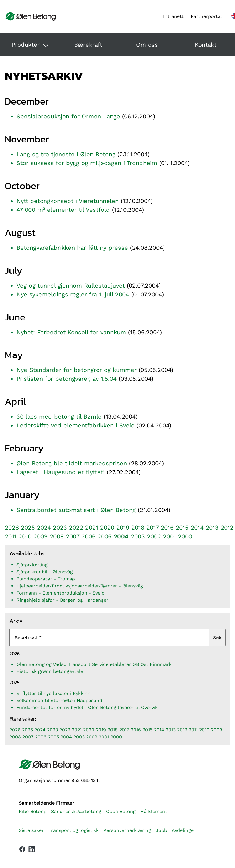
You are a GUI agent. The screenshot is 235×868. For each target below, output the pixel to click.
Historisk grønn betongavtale (50, 671)
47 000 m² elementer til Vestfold (63, 210)
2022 (76, 528)
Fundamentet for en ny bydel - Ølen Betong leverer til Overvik (87, 707)
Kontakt (206, 45)
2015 (182, 528)
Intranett (173, 16)
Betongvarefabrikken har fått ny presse (72, 248)
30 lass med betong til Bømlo (59, 417)
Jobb (161, 830)
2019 (123, 528)
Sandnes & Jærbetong (76, 811)
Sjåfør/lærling (32, 565)
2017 (152, 528)
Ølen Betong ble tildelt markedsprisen (72, 463)
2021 (92, 528)
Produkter (26, 45)
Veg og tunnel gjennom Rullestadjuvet (71, 286)
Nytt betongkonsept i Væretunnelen (68, 201)
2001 (169, 536)
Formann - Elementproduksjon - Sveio (61, 593)
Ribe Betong (33, 811)
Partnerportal (206, 16)
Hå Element (154, 811)
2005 (105, 536)
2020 (107, 528)
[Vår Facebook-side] (22, 849)
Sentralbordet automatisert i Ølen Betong (76, 510)
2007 (73, 536)
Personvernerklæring (127, 830)
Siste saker (31, 830)
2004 (121, 536)
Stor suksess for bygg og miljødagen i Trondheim (87, 163)
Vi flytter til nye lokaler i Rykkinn (53, 693)
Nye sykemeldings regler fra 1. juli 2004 (73, 294)
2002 (154, 536)
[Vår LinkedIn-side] (32, 850)
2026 (12, 528)
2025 (28, 528)
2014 (197, 528)
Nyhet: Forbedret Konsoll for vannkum (71, 332)
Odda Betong (121, 811)
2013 (212, 528)
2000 (185, 536)
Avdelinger (184, 830)
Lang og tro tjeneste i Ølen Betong (66, 154)
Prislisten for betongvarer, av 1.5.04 (67, 379)
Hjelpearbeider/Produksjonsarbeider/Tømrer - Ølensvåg (80, 586)
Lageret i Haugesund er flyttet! (61, 472)
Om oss (147, 45)
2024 (44, 528)
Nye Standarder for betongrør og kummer (77, 370)
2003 (138, 536)
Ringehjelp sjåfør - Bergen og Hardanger (62, 600)
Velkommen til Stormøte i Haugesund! (60, 700)
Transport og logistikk (74, 830)
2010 (25, 536)
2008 (57, 536)
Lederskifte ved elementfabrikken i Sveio (75, 425)
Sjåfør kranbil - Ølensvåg (45, 572)
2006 (88, 536)
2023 (60, 528)
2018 (138, 528)
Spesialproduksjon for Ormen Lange (68, 116)
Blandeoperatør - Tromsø (46, 579)
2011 (11, 536)
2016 (167, 528)
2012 (227, 528)
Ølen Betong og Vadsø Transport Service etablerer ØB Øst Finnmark (94, 664)
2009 (41, 536)
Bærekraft (88, 45)
